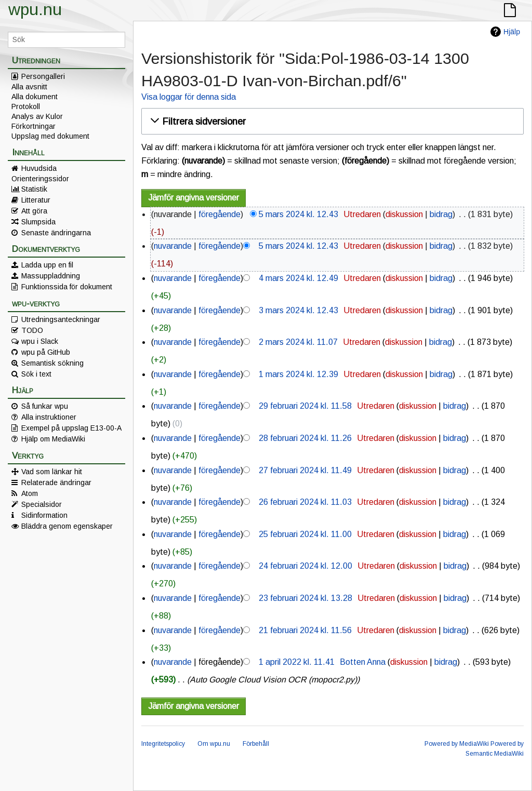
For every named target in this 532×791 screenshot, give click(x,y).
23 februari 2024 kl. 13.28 (305, 598)
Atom (30, 493)
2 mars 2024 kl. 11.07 (298, 342)
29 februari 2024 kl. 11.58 (305, 406)
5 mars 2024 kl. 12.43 (298, 214)
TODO (32, 330)
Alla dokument (35, 97)
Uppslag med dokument (50, 136)
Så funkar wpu (45, 406)
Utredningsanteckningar (61, 319)
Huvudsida (39, 168)
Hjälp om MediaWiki (53, 439)
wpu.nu (35, 9)
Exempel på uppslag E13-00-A (71, 428)
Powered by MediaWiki (457, 744)
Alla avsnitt (29, 87)
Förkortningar (34, 126)
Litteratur (36, 200)
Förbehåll (256, 744)
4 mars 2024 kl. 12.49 (298, 278)
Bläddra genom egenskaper (67, 526)
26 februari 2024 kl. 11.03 (305, 502)
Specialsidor (42, 504)
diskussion (404, 214)
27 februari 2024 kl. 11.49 (305, 470)
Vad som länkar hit (52, 472)
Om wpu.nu (214, 744)
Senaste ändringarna (56, 233)
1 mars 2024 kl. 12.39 (298, 374)
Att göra (34, 211)
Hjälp (512, 32)
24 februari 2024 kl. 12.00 (305, 566)
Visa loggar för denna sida (189, 97)
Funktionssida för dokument (67, 287)
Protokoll (26, 106)
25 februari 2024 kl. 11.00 (305, 534)
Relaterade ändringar (56, 482)
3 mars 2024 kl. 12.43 (298, 310)
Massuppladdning (51, 276)
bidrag (441, 214)
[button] (331, 122)
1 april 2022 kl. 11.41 (297, 662)
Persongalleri (43, 76)
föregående (220, 214)
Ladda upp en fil (47, 265)
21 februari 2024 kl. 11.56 (305, 630)
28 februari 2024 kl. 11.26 (305, 438)
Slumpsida (38, 222)
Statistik (34, 189)
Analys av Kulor (37, 116)
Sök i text (36, 374)
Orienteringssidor (40, 179)
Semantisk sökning (52, 363)
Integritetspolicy (163, 744)
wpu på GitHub (46, 352)
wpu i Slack (40, 341)
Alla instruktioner (49, 417)
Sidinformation (44, 515)
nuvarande (173, 246)
